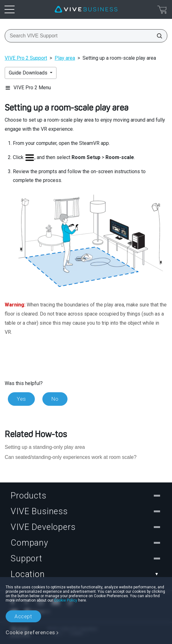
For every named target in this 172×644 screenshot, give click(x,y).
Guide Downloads (29, 73)
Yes (21, 399)
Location (86, 574)
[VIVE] (86, 9)
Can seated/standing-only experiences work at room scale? (71, 457)
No (55, 399)
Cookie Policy (66, 600)
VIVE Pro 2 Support (26, 58)
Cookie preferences (30, 632)
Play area (65, 58)
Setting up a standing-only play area (45, 447)
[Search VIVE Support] (158, 36)
